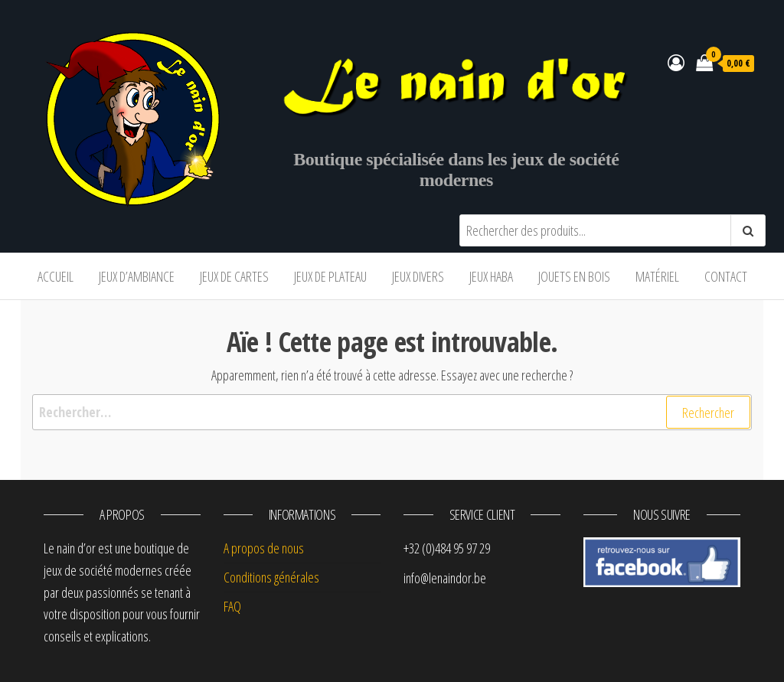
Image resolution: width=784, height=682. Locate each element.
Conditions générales (271, 577)
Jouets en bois (574, 276)
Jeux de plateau (330, 276)
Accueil (56, 276)
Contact (726, 276)
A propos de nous (264, 548)
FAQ (232, 606)
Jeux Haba (491, 276)
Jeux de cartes (234, 276)
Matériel (657, 276)
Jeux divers (418, 276)
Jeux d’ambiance (137, 276)
